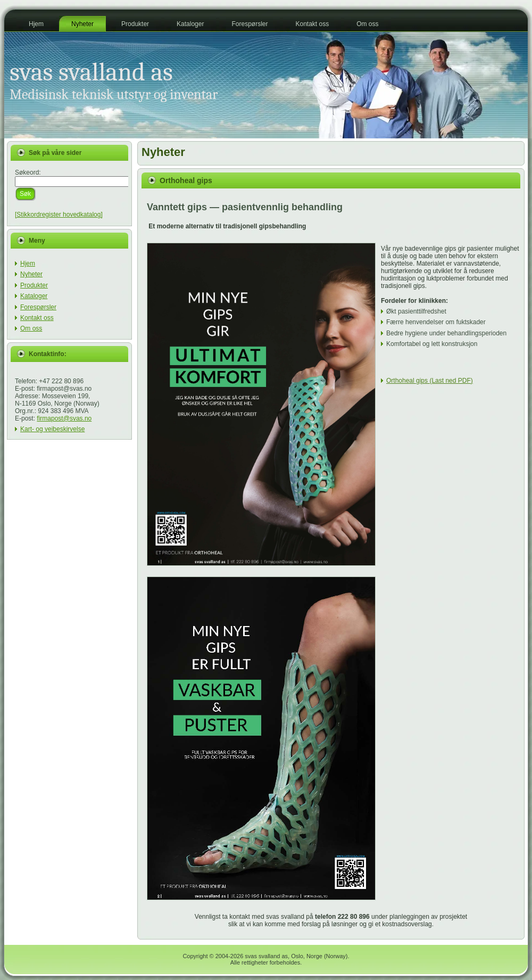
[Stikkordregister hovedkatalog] (59, 215)
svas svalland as (91, 72)
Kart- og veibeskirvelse (52, 429)
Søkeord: (28, 172)
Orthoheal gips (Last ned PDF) (430, 381)
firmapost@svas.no (64, 418)
